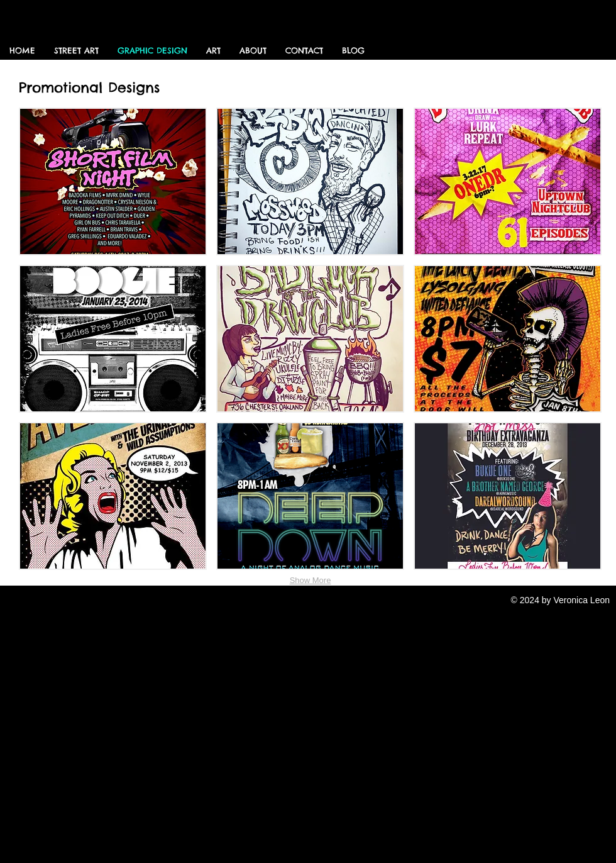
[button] (113, 181)
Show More (311, 580)
